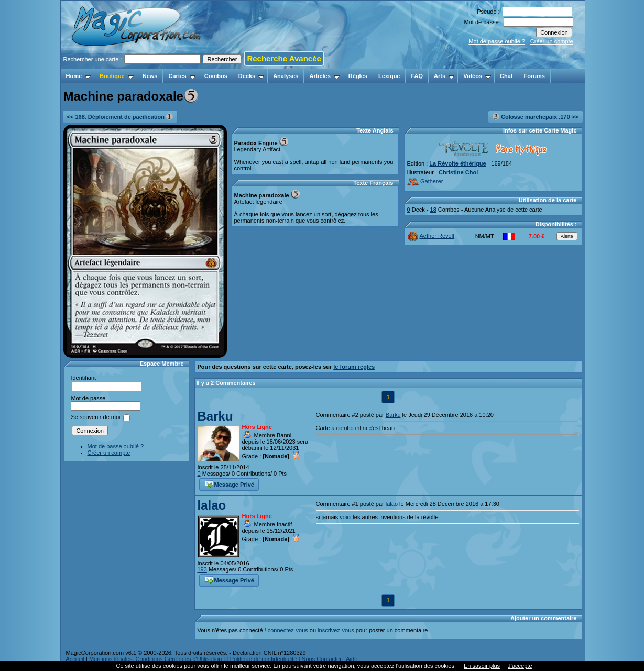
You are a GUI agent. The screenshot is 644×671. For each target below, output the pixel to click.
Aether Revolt (431, 236)
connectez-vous (288, 630)
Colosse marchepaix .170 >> (535, 117)
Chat (506, 76)
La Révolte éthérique (457, 163)
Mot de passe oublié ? (497, 41)
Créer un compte (552, 41)
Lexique (389, 76)
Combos (216, 76)
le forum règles (354, 367)
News (150, 76)
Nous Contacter (321, 659)
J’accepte (520, 666)
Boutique (117, 76)
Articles (324, 76)
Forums (534, 76)
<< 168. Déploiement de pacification (120, 117)
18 (433, 210)
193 (202, 569)
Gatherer (425, 181)
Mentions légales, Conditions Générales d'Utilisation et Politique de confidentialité (193, 659)
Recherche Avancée (284, 58)
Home (79, 76)
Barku (215, 416)
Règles (358, 76)
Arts (444, 76)
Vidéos (477, 76)
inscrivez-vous (336, 630)
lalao (212, 505)
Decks (251, 76)
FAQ (417, 76)
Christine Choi (458, 172)
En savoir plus (482, 666)
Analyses (286, 76)
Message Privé (230, 483)
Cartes (182, 76)
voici (345, 517)
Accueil (75, 659)
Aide (352, 659)
